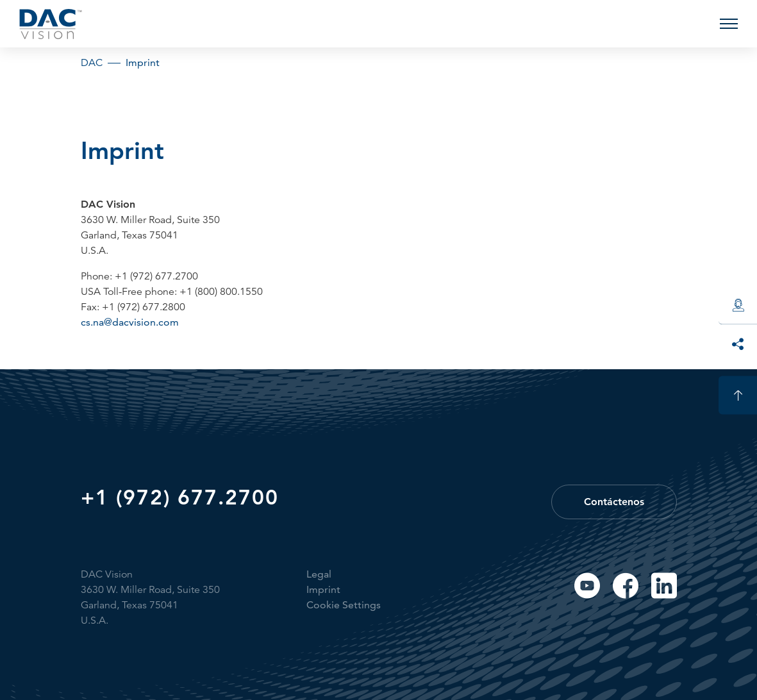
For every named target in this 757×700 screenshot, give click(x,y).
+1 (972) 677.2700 (180, 497)
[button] (729, 24)
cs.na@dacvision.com (130, 322)
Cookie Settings (344, 605)
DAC (92, 63)
